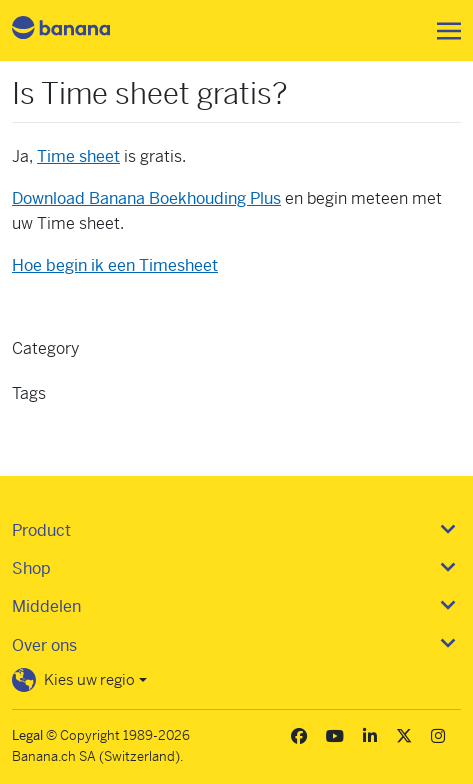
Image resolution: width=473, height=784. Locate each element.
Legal (27, 735)
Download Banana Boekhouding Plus (146, 198)
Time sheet (78, 156)
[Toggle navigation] (443, 31)
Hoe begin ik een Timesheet (115, 265)
